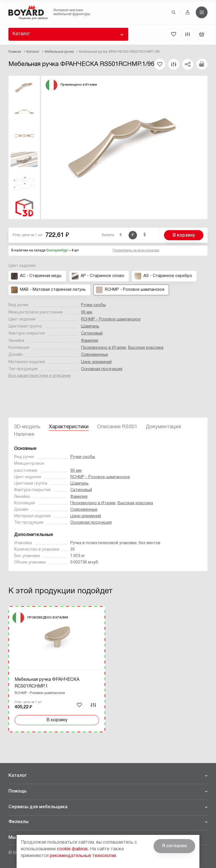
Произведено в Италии (103, 348)
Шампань (90, 327)
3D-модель (27, 427)
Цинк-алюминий (96, 362)
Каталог (21, 34)
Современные (94, 355)
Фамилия (90, 341)
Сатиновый (92, 334)
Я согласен (174, 846)
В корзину (184, 235)
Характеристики (69, 427)
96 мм (87, 312)
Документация (163, 427)
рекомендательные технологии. (83, 856)
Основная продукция (102, 369)
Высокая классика (146, 348)
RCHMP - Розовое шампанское (111, 320)
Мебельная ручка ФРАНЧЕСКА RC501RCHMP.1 (47, 683)
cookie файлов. (73, 849)
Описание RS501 (117, 427)
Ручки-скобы (93, 305)
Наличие (24, 435)
